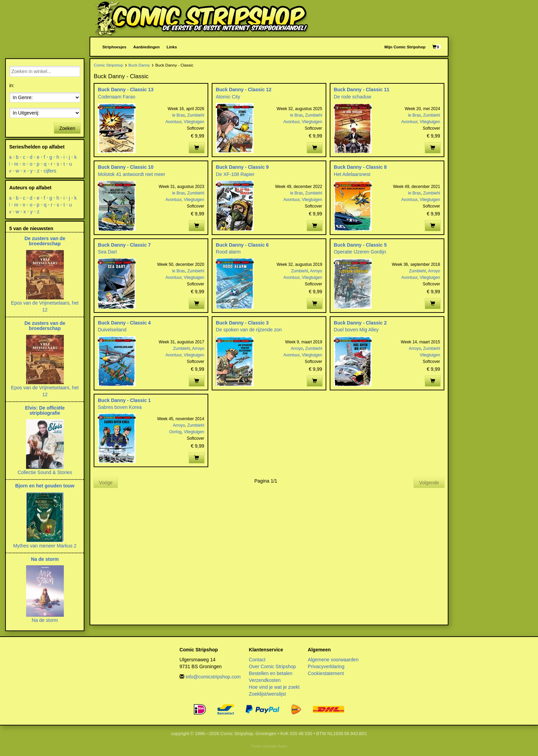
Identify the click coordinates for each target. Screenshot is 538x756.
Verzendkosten (265, 680)
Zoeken (67, 128)
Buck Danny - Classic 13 (126, 90)
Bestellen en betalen (271, 673)
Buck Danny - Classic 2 (360, 323)
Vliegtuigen (194, 122)
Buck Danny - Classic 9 (242, 167)
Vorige (106, 483)
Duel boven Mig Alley (356, 330)
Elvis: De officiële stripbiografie (45, 410)
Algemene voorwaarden (333, 660)
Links (172, 47)
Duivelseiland (112, 330)
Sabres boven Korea (120, 407)
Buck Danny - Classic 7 (124, 245)
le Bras (179, 115)
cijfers (50, 171)
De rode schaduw (353, 97)
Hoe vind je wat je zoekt (274, 687)
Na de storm (45, 559)
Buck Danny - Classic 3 (242, 323)
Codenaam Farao (116, 97)
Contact (257, 660)
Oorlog (175, 432)
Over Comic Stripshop (272, 666)
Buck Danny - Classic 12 (244, 90)
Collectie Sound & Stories (45, 472)
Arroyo (316, 271)
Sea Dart (107, 252)
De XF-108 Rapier (235, 174)
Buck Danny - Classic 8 (360, 167)
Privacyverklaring (326, 666)
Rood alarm (228, 252)
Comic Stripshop (108, 65)
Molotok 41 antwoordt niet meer (131, 174)
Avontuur (173, 122)
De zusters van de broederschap (45, 241)
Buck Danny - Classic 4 (124, 323)
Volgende (429, 483)
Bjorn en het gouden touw (45, 486)
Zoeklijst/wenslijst (267, 694)
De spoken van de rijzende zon (249, 330)
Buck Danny (139, 65)
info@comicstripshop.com (213, 677)
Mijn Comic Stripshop (405, 47)
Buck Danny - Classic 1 (124, 400)
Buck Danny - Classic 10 (126, 167)
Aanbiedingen (146, 47)
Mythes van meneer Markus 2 (45, 546)
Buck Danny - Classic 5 (360, 245)
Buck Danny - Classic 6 (242, 245)
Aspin (283, 746)
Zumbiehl (196, 115)
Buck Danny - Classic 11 (362, 90)
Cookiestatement (326, 673)
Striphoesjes (114, 47)
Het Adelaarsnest (352, 174)
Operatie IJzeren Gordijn (360, 252)
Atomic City (228, 97)
